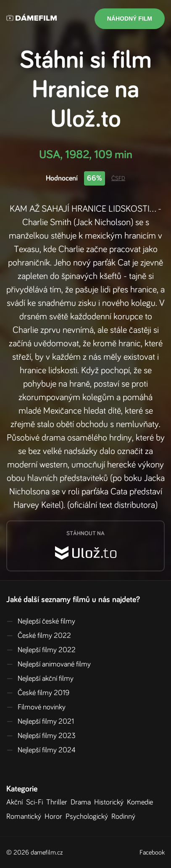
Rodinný (125, 817)
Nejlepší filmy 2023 (41, 736)
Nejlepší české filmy (41, 621)
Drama (82, 802)
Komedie (142, 802)
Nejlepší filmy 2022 (41, 650)
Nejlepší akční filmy (40, 679)
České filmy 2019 (38, 693)
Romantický (25, 817)
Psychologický (88, 817)
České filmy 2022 (39, 636)
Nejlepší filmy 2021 (40, 722)
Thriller (58, 802)
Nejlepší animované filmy (49, 664)
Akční (16, 802)
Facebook (152, 852)
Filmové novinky (36, 707)
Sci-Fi (36, 802)
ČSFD (118, 178)
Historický (110, 802)
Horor (55, 817)
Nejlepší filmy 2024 (41, 750)
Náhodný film (130, 19)
